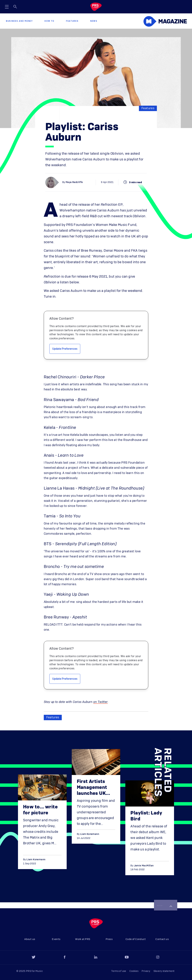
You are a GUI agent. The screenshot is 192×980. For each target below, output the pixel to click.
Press (109, 939)
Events (56, 939)
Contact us (162, 939)
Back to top (160, 903)
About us (30, 939)
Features (72, 21)
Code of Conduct (136, 939)
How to (49, 21)
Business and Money (19, 21)
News (94, 21)
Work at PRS (83, 939)
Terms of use (119, 971)
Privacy (146, 971)
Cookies (134, 971)
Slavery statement (164, 971)
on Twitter (100, 702)
